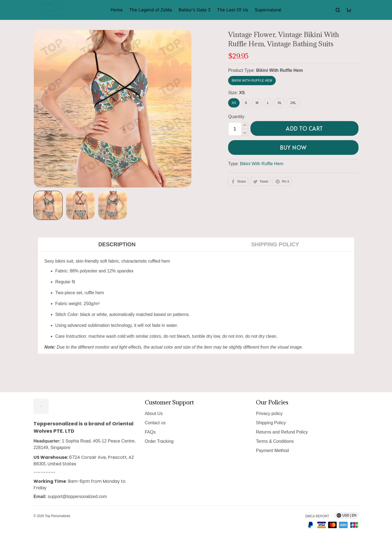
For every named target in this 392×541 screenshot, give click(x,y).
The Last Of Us (233, 10)
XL (280, 103)
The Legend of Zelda (151, 10)
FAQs (150, 432)
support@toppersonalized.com (77, 497)
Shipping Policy (271, 423)
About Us (154, 414)
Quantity (236, 117)
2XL (293, 103)
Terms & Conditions (275, 441)
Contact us (155, 423)
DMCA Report (317, 516)
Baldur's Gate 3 (195, 10)
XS (242, 93)
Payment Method (272, 451)
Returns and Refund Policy (282, 432)
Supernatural (268, 10)
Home (117, 10)
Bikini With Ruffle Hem (279, 70)
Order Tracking (159, 441)
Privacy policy (269, 414)
